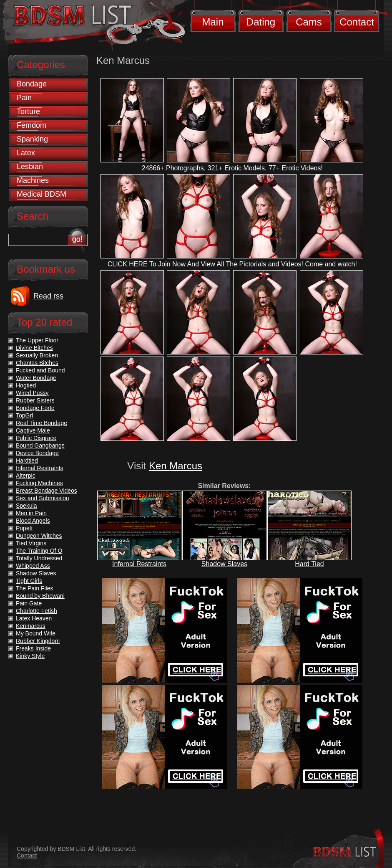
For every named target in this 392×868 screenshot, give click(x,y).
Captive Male (33, 430)
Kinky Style (30, 656)
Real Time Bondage (41, 423)
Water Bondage (36, 378)
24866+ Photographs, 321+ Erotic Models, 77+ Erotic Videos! (232, 168)
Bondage (32, 84)
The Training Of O (39, 551)
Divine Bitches (34, 348)
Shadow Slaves (224, 564)
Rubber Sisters (35, 400)
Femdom (31, 125)
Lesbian (30, 167)
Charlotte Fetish (36, 611)
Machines (33, 180)
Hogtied (26, 385)
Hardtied (27, 461)
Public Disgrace (36, 438)
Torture (28, 111)
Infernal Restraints (139, 564)
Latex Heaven (34, 618)
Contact (357, 22)
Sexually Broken (37, 355)
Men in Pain (31, 513)
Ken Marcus (176, 466)
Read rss (48, 296)
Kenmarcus (31, 626)
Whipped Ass (33, 566)
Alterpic (26, 476)
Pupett (24, 528)
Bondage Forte (35, 408)
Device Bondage (37, 453)
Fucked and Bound (40, 370)
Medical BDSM (41, 194)
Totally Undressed (39, 558)
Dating (261, 22)
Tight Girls (29, 581)
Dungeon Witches (39, 536)
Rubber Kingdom (38, 641)
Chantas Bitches (37, 363)
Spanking (32, 139)
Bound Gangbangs (40, 445)
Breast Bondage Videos (46, 491)
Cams (309, 22)
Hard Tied (309, 564)
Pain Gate (29, 603)
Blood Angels (33, 521)
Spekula (26, 506)
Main (213, 22)
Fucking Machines (39, 483)
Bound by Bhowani (40, 596)
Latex (26, 153)
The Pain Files (34, 588)
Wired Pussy (32, 393)
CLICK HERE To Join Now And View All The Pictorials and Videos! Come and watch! (232, 264)
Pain (24, 98)
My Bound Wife (36, 633)
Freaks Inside (33, 648)
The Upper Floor (37, 340)
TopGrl (24, 415)
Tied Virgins (31, 543)
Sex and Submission (43, 498)
